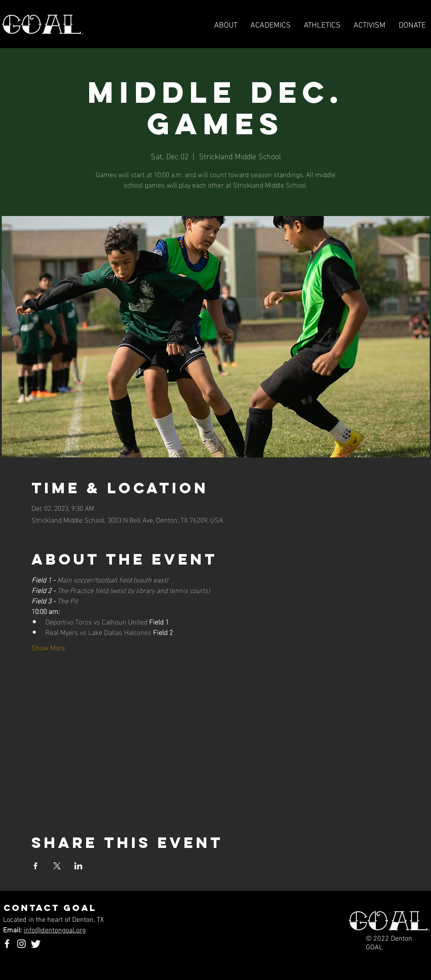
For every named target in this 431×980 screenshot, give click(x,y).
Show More (48, 647)
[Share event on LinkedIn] (78, 866)
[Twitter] (36, 944)
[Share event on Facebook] (36, 866)
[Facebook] (7, 944)
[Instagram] (21, 944)
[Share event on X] (57, 866)
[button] (322, 26)
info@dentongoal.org (55, 931)
